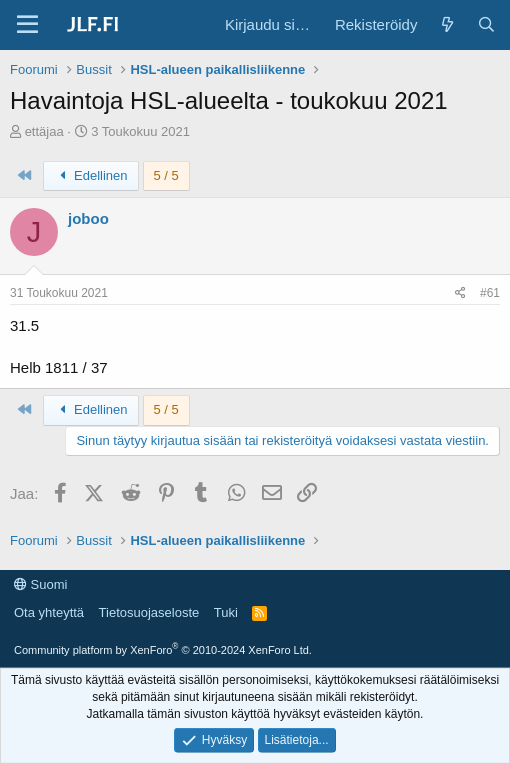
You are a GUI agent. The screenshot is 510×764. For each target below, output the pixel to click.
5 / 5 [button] (166, 175)
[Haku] (486, 24)
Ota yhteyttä (49, 612)
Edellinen (91, 175)
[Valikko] (27, 25)
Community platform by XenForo (163, 650)
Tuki (226, 612)
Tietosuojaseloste (149, 612)
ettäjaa (44, 131)
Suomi (40, 584)
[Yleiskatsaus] (446, 24)
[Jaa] (460, 293)
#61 (490, 293)
